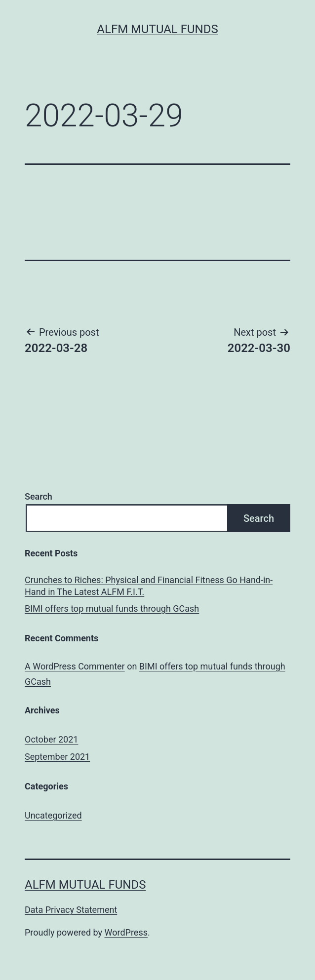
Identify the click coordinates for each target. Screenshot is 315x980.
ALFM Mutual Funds (157, 29)
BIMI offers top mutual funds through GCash (112, 608)
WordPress (126, 932)
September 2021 (57, 757)
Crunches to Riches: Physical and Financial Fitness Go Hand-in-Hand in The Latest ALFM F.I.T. (149, 586)
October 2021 (51, 739)
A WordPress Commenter (75, 666)
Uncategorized (53, 815)
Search (39, 496)
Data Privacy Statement (71, 910)
